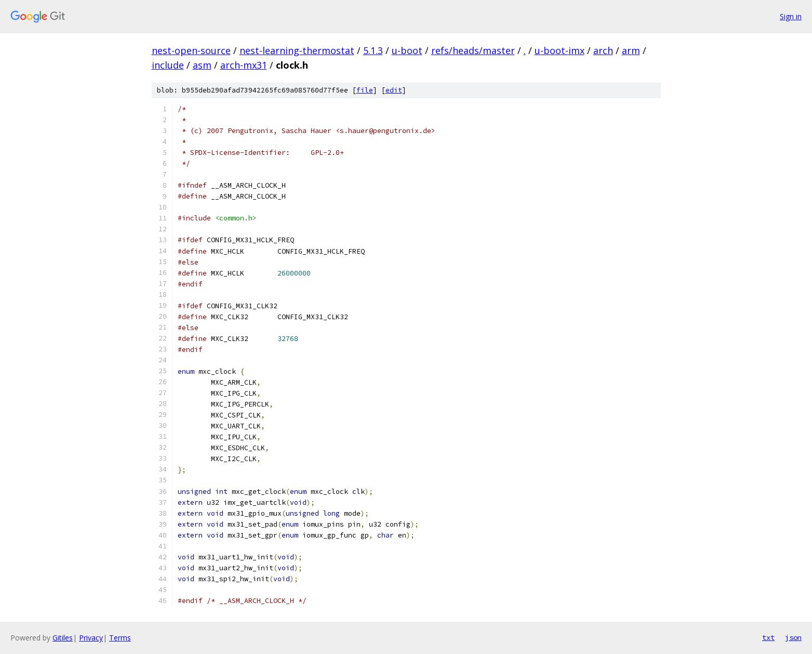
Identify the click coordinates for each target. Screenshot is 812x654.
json (793, 637)
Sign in (791, 16)
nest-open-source (191, 50)
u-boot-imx (560, 50)
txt (768, 637)
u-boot (407, 50)
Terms (120, 638)
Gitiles (63, 638)
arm (631, 50)
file (365, 90)
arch (603, 50)
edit (394, 90)
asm (202, 65)
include (168, 65)
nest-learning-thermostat (297, 50)
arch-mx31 (244, 65)
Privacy (91, 638)
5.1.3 (373, 50)
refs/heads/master (473, 50)
